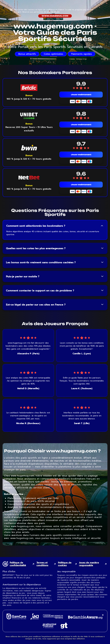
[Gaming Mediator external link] (49, 627)
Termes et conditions (42, 564)
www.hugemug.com (55, 16)
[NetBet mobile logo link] (29, 178)
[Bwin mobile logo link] (29, 148)
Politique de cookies (65, 564)
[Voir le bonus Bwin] (29, 157)
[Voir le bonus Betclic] (29, 97)
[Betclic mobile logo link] (29, 88)
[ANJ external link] (35, 619)
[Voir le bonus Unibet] (29, 127)
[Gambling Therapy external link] (64, 628)
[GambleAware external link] (85, 619)
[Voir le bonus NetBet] (29, 187)
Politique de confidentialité (18, 564)
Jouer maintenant (81, 95)
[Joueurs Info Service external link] (53, 618)
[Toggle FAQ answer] (102, 226)
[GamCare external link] (16, 619)
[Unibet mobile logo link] (29, 116)
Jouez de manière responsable (89, 564)
